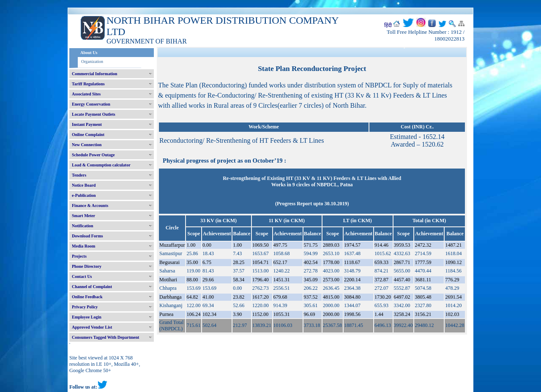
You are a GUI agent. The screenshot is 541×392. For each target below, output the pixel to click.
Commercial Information (94, 74)
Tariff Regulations (88, 84)
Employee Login (87, 317)
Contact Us (82, 276)
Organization (92, 61)
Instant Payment (87, 124)
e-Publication (84, 195)
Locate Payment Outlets (94, 114)
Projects (79, 256)
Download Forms (87, 236)
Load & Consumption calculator (101, 165)
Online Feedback (87, 297)
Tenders (79, 175)
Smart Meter (83, 216)
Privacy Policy (85, 307)
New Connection (87, 145)
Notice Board (84, 185)
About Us (89, 53)
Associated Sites (86, 94)
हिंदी (388, 25)
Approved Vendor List (92, 327)
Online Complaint (88, 135)
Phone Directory (87, 266)
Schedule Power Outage (93, 155)
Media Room (83, 246)
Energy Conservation (91, 104)
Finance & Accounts (90, 206)
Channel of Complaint (92, 287)
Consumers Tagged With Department (105, 337)
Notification (83, 226)
